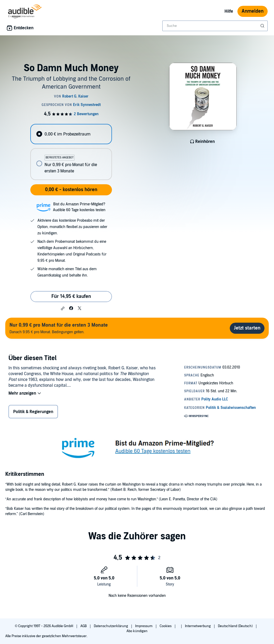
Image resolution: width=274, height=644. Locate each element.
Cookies (166, 626)
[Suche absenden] (263, 26)
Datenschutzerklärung (111, 626)
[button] (63, 308)
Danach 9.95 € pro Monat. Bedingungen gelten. (59, 328)
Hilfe (229, 11)
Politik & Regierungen (33, 412)
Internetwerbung (198, 626)
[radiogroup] (71, 152)
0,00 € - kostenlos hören (71, 190)
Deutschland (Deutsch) (236, 626)
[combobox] (215, 26)
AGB (84, 626)
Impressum (144, 626)
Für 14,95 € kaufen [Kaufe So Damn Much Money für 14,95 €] (71, 296)
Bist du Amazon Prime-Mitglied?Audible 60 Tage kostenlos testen (79, 207)
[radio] (71, 134)
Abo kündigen (137, 631)
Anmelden (253, 11)
